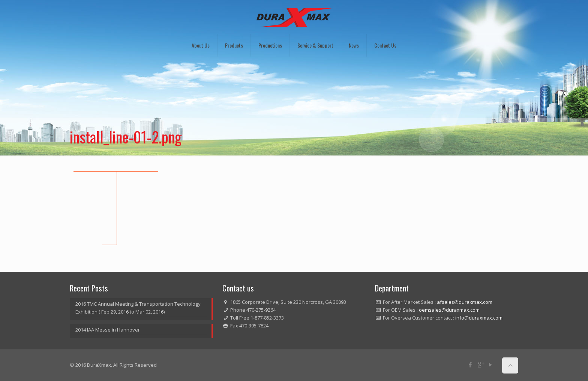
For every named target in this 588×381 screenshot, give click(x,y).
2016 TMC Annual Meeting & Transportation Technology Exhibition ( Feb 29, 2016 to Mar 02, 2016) (138, 308)
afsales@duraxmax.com (465, 302)
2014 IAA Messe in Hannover (108, 330)
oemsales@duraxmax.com (449, 310)
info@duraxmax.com (479, 318)
